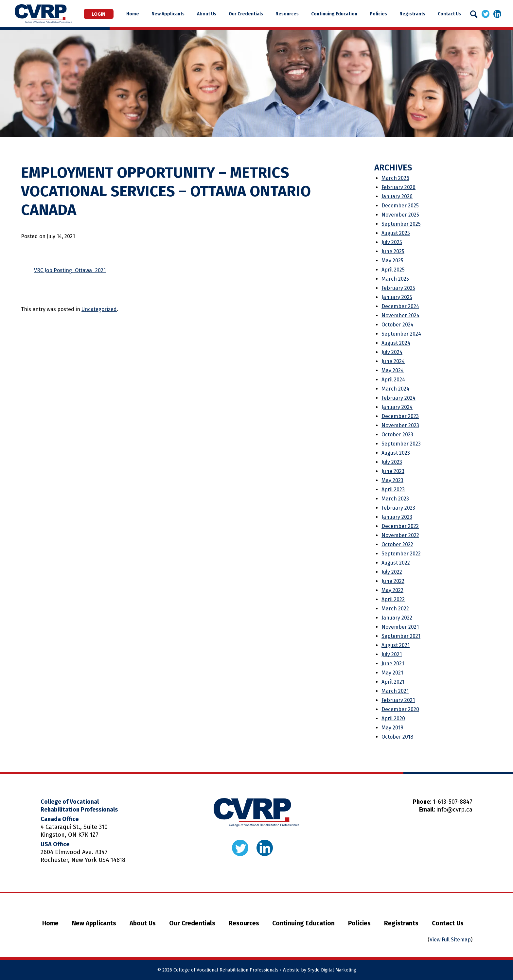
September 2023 (401, 444)
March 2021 (395, 691)
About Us (221, 14)
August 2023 (396, 453)
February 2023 (398, 508)
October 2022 (397, 544)
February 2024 (398, 398)
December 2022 (400, 526)
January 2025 (397, 297)
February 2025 (398, 288)
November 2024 (400, 315)
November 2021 (400, 627)
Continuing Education (340, 14)
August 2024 (396, 343)
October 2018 (397, 737)
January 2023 (397, 517)
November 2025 (400, 215)
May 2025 (392, 261)
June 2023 (393, 471)
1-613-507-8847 (453, 802)
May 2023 (392, 480)
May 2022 (392, 590)
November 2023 (400, 425)
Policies (381, 14)
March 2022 (395, 609)
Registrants (412, 14)
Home (153, 14)
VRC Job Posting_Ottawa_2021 (70, 270)
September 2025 (401, 224)
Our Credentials (257, 14)
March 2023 (395, 499)
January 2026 (397, 196)
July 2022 (392, 572)
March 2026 (395, 178)
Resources (296, 14)
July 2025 (392, 242)
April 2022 (393, 599)
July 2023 (392, 462)
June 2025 (393, 251)
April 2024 (393, 380)
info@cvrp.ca (454, 810)
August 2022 (396, 563)
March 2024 (395, 389)
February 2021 (398, 700)
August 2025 (396, 233)
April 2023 (393, 490)
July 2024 (392, 352)
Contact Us (446, 14)
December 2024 (400, 306)
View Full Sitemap (450, 940)
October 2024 (398, 325)
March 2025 (395, 279)
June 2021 (393, 664)
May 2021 (392, 673)
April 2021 (393, 682)
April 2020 (393, 718)
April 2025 (393, 270)
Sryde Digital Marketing (332, 970)
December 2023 (400, 416)
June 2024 (393, 361)
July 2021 (392, 654)
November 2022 (400, 535)
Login (109, 14)
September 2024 (401, 334)
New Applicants (185, 14)
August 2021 (396, 645)
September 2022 (401, 554)
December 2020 (400, 709)
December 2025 (400, 206)
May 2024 (393, 370)
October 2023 (397, 435)
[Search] (474, 14)
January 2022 (397, 618)
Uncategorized (99, 309)
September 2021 (401, 636)
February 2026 (398, 187)
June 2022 (393, 581)
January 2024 (397, 407)
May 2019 (392, 728)
